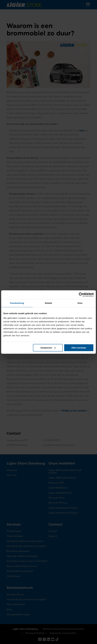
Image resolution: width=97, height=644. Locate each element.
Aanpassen (48, 348)
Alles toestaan (79, 348)
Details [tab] (48, 303)
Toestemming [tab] (17, 303)
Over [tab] (80, 303)
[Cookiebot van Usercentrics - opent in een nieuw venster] (81, 295)
